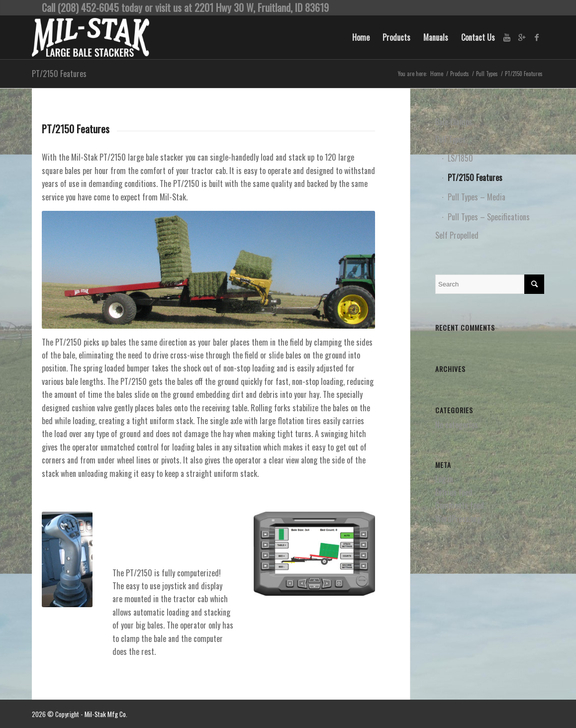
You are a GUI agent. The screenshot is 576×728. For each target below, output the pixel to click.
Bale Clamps (454, 122)
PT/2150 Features (59, 74)
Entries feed (454, 492)
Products (460, 74)
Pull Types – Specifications (489, 217)
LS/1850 (460, 158)
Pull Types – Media (477, 197)
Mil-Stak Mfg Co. (106, 714)
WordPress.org (458, 519)
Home (437, 74)
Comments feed (460, 505)
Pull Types (487, 74)
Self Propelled (457, 235)
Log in (444, 479)
